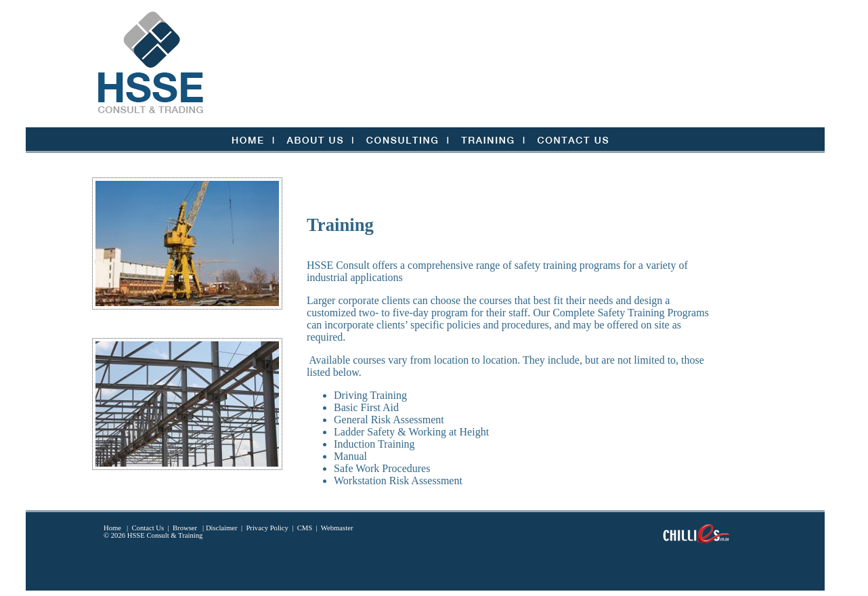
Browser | (188, 528)
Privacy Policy (267, 528)
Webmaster (337, 528)
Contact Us (148, 528)
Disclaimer (222, 528)
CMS (305, 528)
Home (112, 528)
